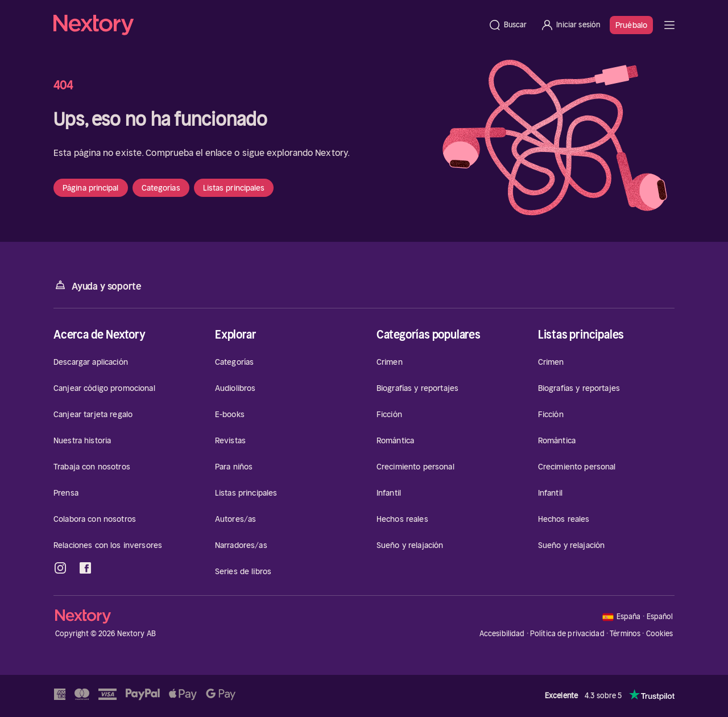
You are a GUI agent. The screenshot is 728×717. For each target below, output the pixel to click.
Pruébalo (631, 25)
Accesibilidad (502, 634)
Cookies (660, 634)
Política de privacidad (567, 634)
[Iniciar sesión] (570, 25)
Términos (625, 634)
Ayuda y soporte (97, 285)
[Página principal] (267, 25)
